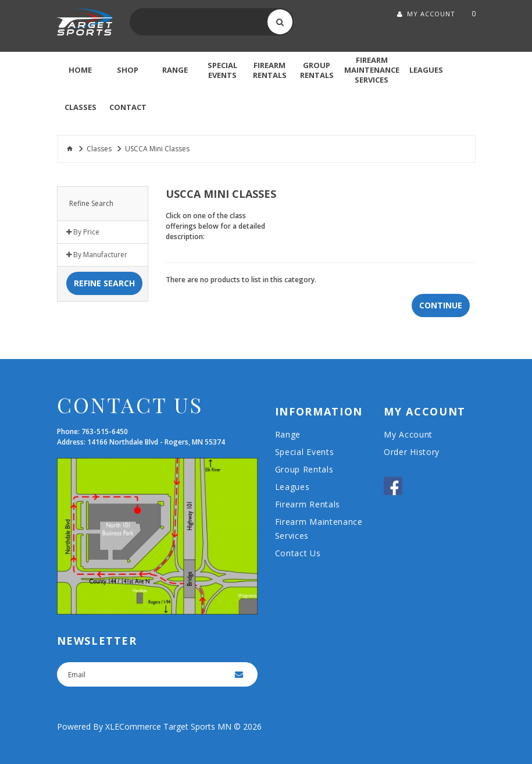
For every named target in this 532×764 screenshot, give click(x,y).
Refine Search (104, 283)
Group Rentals (304, 469)
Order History (412, 452)
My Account (408, 434)
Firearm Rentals (308, 504)
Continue (441, 305)
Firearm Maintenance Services (319, 529)
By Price (83, 232)
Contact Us (298, 553)
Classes (99, 149)
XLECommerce (133, 726)
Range (288, 434)
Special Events (305, 452)
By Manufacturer (97, 255)
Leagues (292, 487)
